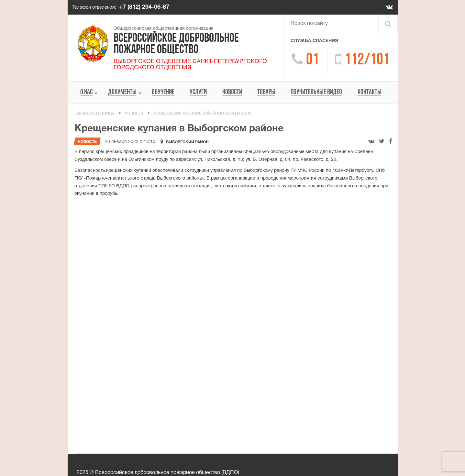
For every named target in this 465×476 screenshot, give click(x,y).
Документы (122, 92)
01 (313, 60)
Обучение (163, 92)
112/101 (367, 60)
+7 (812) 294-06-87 (144, 7)
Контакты (370, 92)
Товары (266, 92)
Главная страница (94, 113)
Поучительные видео (316, 92)
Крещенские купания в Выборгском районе (203, 113)
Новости (232, 92)
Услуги (198, 92)
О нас (86, 92)
